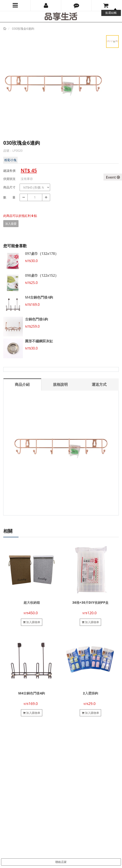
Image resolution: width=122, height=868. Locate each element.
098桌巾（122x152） (42, 275)
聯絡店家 (61, 862)
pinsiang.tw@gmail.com (31, 813)
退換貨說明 (69, 756)
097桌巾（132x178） (42, 254)
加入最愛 (11, 224)
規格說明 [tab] (60, 384)
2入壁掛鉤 (90, 693)
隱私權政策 (69, 766)
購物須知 (68, 751)
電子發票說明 (71, 761)
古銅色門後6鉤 (36, 319)
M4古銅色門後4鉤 (39, 297)
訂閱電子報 (13, 833)
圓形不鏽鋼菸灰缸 (39, 341)
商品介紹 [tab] (22, 384)
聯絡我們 (9, 751)
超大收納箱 (32, 603)
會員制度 (68, 746)
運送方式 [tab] (99, 384)
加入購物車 (32, 622)
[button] (76, 5)
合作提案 (9, 756)
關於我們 (9, 746)
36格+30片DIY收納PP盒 (90, 603)
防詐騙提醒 (69, 771)
